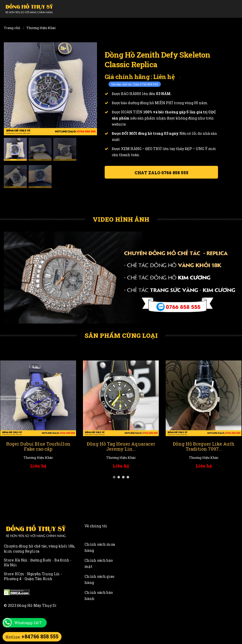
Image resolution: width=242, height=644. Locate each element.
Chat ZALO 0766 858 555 (161, 173)
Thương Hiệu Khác (41, 28)
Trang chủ (12, 28)
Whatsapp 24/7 (28, 623)
